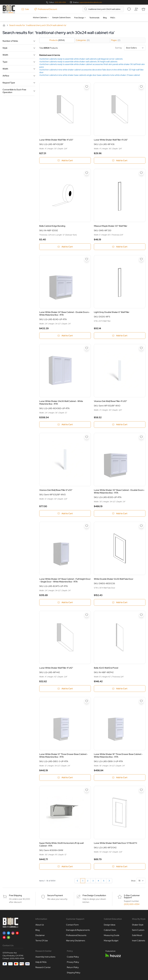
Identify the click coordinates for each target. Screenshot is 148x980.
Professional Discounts (76, 936)
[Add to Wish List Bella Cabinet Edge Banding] (87, 173)
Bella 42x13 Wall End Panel (106, 668)
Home (4, 25)
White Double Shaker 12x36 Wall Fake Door (114, 579)
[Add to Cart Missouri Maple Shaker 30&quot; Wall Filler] (120, 247)
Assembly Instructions (45, 958)
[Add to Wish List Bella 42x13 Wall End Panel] (141, 615)
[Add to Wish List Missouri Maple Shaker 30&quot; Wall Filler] (141, 173)
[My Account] (136, 9)
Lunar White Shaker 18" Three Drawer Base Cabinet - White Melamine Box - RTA (118, 756)
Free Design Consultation (94, 896)
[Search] (86, 9)
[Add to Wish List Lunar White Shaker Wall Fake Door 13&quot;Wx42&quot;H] (141, 791)
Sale (25, 9)
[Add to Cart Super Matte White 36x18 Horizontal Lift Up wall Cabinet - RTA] (65, 867)
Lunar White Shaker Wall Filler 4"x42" (56, 668)
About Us (40, 926)
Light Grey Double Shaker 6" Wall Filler (112, 312)
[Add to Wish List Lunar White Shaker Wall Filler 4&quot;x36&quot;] (141, 87)
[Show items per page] (141, 881)
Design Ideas (110, 926)
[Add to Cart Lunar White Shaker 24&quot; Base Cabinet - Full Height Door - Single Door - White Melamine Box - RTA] (65, 603)
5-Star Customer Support (132, 897)
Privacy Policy (73, 963)
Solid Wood (137, 936)
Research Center (43, 968)
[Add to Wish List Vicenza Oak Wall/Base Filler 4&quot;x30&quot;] (141, 348)
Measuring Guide (112, 936)
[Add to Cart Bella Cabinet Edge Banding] (65, 247)
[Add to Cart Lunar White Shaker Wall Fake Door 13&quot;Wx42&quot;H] (120, 867)
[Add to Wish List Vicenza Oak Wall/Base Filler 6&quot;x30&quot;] (87, 437)
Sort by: (130, 48)
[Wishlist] (129, 9)
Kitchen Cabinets (40, 17)
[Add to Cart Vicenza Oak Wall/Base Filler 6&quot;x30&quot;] (65, 514)
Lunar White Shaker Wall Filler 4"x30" (56, 140)
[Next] (109, 881)
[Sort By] (135, 48)
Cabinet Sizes (110, 931)
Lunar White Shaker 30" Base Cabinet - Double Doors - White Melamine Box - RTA (119, 492)
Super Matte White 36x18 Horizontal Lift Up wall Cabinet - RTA (61, 845)
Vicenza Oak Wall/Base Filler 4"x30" (110, 401)
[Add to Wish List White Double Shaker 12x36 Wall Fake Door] (141, 526)
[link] (77, 881)
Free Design (79, 18)
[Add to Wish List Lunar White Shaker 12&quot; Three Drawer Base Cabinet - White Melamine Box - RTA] (87, 702)
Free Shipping (15, 896)
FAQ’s (113, 18)
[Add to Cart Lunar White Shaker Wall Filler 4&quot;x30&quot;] (65, 160)
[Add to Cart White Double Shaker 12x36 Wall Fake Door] (120, 603)
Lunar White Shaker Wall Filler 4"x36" (111, 140)
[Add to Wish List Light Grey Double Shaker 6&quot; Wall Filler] (141, 259)
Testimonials (94, 18)
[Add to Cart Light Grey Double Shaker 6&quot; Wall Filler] (120, 336)
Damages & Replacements (78, 931)
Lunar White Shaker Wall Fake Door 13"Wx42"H (115, 844)
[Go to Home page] (9, 9)
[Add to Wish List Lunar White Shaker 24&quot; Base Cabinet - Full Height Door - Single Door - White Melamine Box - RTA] (87, 526)
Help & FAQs (41, 963)
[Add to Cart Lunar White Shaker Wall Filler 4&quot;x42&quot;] (65, 689)
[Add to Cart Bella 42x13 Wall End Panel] (120, 689)
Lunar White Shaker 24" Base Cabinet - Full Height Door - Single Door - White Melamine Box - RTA (65, 581)
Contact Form (72, 926)
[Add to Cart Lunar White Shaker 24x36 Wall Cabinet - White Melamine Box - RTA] (65, 425)
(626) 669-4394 (60, 2)
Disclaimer (40, 936)
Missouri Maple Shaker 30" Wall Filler (111, 226)
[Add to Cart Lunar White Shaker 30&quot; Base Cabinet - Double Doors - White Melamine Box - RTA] (120, 514)
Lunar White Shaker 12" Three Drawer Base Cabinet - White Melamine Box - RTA (64, 756)
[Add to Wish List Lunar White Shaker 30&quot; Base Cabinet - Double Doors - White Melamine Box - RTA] (141, 437)
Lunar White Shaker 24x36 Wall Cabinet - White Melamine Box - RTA (61, 403)
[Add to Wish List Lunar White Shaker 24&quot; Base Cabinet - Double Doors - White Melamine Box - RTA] (87, 259)
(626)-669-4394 (17, 959)
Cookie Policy (73, 958)
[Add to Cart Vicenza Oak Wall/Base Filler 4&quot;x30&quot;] (120, 425)
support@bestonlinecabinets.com (91, 2)
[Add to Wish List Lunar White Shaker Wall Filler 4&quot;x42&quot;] (87, 615)
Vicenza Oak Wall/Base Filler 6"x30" (56, 490)
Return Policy (73, 968)
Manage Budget (111, 941)
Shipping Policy (74, 973)
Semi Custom (138, 931)
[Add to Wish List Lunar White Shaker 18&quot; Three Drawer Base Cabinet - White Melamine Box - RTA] (141, 702)
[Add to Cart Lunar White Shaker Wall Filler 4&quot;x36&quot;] (120, 160)
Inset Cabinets (139, 941)
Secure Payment (55, 896)
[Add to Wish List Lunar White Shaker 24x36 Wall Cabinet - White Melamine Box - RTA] (87, 348)
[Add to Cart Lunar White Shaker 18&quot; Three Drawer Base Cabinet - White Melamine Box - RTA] (120, 778)
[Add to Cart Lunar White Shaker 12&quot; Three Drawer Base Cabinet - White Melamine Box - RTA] (65, 778)
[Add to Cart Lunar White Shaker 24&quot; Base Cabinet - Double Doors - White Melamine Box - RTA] (65, 336)
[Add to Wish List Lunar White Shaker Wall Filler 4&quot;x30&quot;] (87, 87)
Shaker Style (138, 926)
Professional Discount (46, 9)
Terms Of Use (42, 941)
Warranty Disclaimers (76, 941)
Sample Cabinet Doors (61, 17)
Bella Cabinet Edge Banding (52, 226)
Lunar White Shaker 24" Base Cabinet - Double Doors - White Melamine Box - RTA (65, 314)
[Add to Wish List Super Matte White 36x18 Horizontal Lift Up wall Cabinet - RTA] (87, 791)
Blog (105, 18)
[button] (19, 41)
